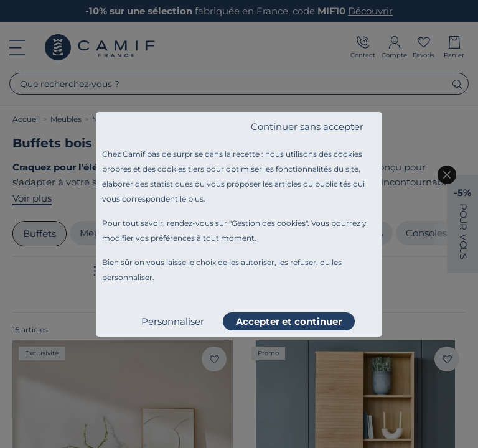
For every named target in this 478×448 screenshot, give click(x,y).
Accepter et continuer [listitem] (289, 321)
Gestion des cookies (269, 223)
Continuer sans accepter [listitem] (307, 127)
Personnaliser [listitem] (173, 321)
